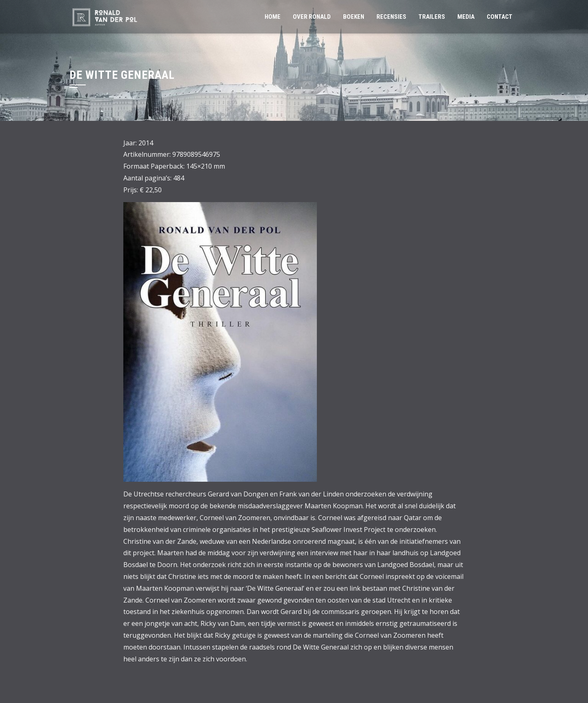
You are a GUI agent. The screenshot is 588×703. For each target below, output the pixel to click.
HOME (273, 17)
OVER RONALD (312, 17)
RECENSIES (391, 17)
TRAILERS (432, 17)
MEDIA (466, 17)
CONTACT (500, 17)
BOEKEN (354, 17)
